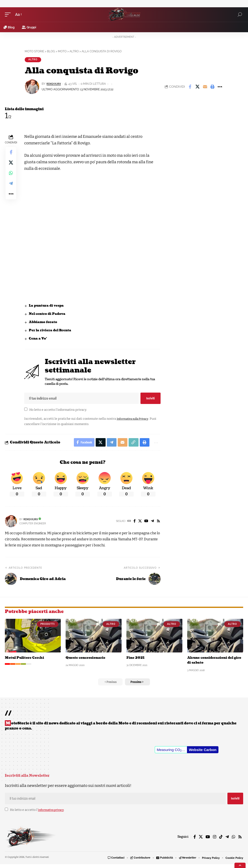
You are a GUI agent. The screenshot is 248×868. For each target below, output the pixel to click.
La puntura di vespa (48, 306)
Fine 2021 (136, 660)
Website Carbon (203, 753)
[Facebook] (133, 524)
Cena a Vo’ (39, 340)
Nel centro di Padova (49, 314)
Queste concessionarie (87, 660)
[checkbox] (26, 411)
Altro (33, 60)
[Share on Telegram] (11, 188)
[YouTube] (145, 524)
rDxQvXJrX (55, 85)
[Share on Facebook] (190, 87)
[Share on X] (197, 87)
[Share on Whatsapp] (11, 177)
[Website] (127, 524)
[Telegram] (152, 524)
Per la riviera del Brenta (52, 331)
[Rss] (158, 524)
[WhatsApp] (233, 841)
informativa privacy (72, 411)
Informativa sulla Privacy (135, 420)
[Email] (205, 87)
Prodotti (48, 627)
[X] (139, 524)
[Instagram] (215, 841)
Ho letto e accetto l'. (58, 411)
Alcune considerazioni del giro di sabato (212, 663)
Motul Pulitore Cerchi (26, 660)
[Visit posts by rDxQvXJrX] (11, 524)
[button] (9, 14)
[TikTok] (221, 841)
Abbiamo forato (44, 323)
